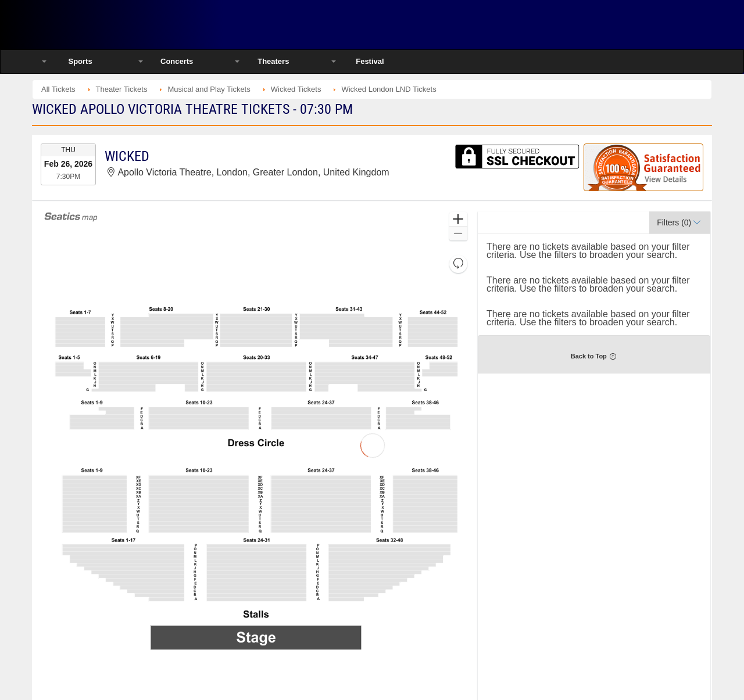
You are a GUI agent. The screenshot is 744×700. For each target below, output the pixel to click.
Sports (80, 61)
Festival (370, 61)
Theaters (273, 61)
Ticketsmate (157, 25)
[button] (458, 219)
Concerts (177, 61)
